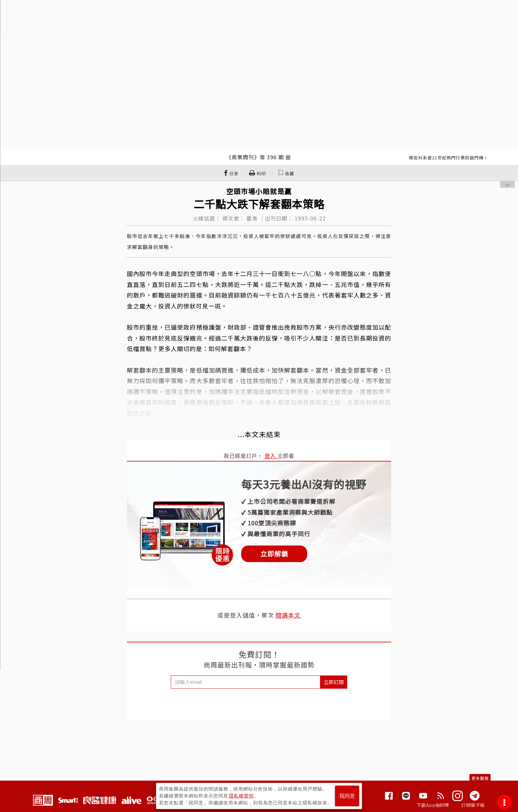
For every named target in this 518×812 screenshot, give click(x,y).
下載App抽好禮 (433, 805)
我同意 (347, 796)
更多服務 (480, 778)
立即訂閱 (334, 682)
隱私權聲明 (241, 796)
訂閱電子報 (473, 805)
